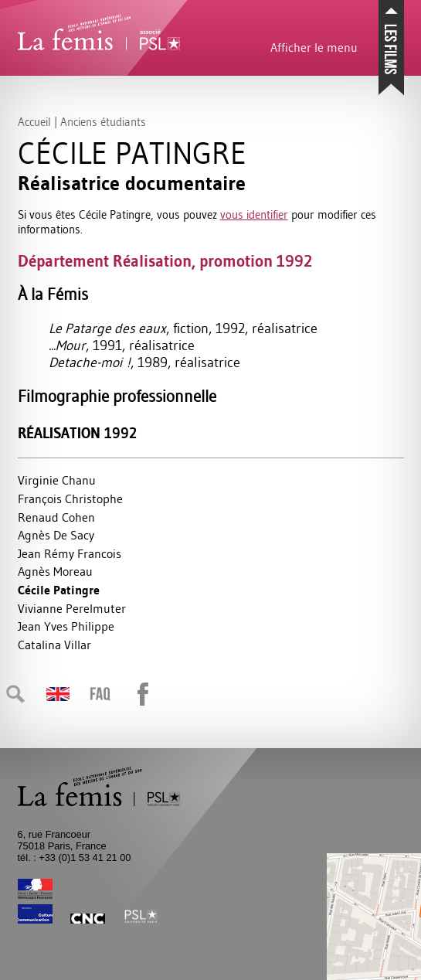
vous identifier (254, 214)
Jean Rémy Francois (70, 553)
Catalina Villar (54, 645)
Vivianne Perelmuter (72, 608)
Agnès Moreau (55, 571)
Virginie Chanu (57, 480)
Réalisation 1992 (77, 433)
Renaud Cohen (56, 517)
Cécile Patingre (59, 590)
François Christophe (70, 499)
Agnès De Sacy (56, 535)
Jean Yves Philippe (66, 626)
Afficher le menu (314, 47)
